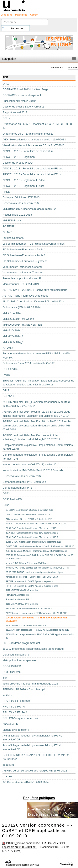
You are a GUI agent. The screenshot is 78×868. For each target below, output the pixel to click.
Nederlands (57, 68)
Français (73, 68)
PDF (5, 77)
